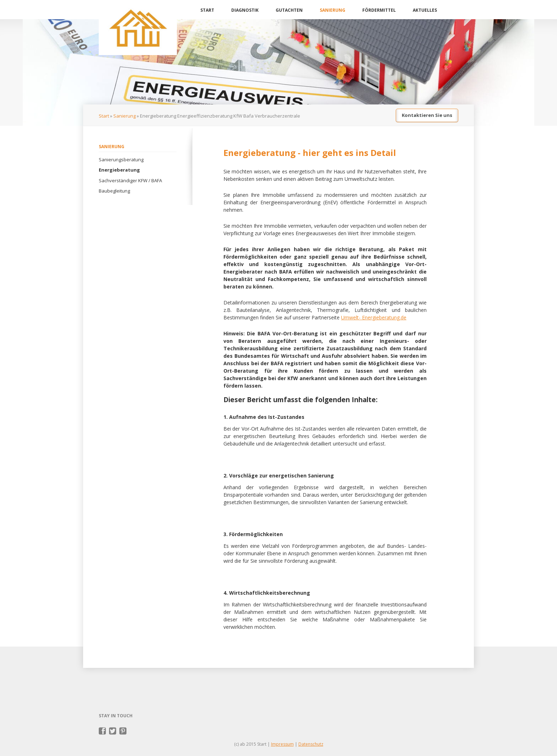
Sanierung (332, 10)
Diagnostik (245, 10)
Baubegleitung (114, 191)
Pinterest (123, 731)
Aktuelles (425, 10)
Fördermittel (379, 10)
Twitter (113, 731)
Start (207, 10)
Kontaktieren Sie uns (427, 115)
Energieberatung (119, 170)
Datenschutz (311, 744)
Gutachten (289, 10)
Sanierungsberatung (121, 160)
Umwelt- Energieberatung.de (374, 317)
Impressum (282, 744)
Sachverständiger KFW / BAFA (130, 180)
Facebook (102, 731)
